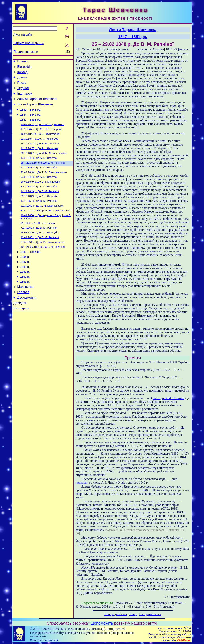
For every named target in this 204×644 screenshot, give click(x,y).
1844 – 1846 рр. (31, 121)
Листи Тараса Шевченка (35, 110)
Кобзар (22, 74)
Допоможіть (102, 623)
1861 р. (25, 303)
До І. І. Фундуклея (40, 142)
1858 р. (25, 287)
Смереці (53, 640)
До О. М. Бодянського (42, 132)
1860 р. (25, 298)
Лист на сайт (23, 35)
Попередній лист (116, 614)
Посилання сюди (26, 52)
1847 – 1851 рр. (31, 127)
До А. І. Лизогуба (39, 148)
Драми (22, 80)
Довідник (20, 327)
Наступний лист (150, 614)
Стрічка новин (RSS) (28, 43)
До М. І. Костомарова (41, 137)
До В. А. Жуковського (47, 225)
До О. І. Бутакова (38, 239)
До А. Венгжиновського (42, 259)
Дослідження (27, 321)
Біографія (24, 68)
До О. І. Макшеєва (40, 194)
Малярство (25, 309)
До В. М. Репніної (40, 153)
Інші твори (25, 98)
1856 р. (25, 275)
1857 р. (25, 281)
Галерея (23, 315)
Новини (23, 62)
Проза (22, 86)
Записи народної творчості (37, 104)
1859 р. (25, 292)
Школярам (21, 333)
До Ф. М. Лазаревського (44, 184)
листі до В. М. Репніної (168, 398)
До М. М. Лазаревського (44, 163)
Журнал (23, 92)
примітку (82, 483)
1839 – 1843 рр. (31, 116)
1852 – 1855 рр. (31, 270)
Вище (133, 614)
